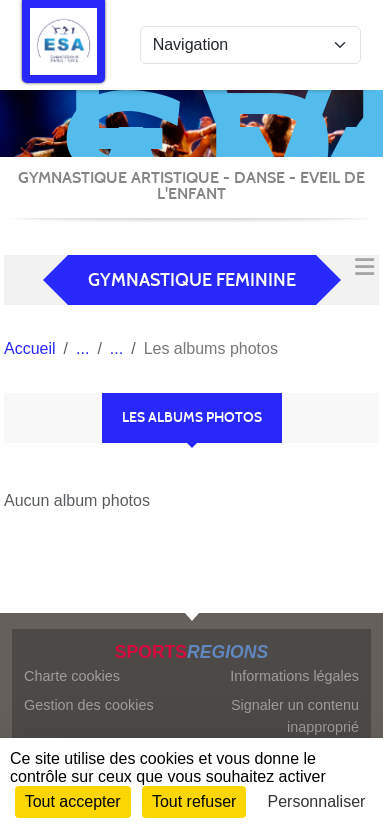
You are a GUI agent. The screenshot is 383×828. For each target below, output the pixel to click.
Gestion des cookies (89, 705)
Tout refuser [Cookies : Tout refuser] (194, 801)
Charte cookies (72, 676)
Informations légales (294, 676)
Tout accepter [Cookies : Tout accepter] (73, 801)
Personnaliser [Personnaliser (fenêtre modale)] (317, 801)
